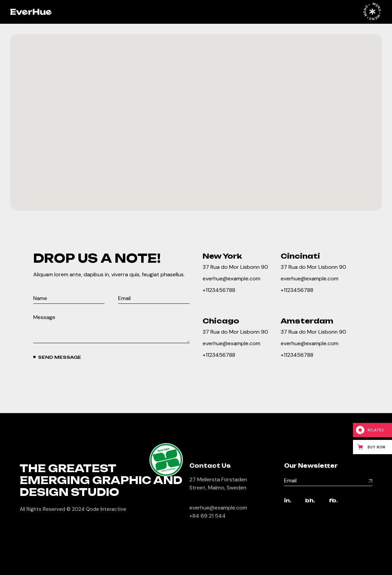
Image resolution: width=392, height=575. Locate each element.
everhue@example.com (231, 279)
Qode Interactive (106, 509)
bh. (310, 501)
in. (288, 501)
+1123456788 (219, 290)
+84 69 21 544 (208, 516)
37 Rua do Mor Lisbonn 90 (235, 267)
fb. (333, 501)
